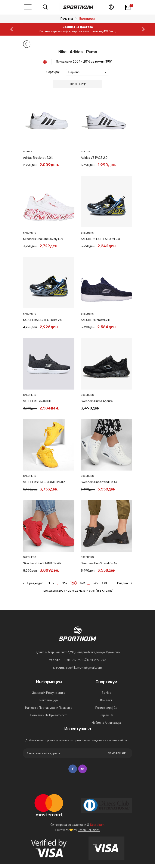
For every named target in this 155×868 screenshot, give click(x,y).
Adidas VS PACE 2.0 (94, 158)
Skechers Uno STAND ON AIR (42, 563)
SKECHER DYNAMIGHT (96, 320)
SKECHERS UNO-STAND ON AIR (44, 482)
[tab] (45, 62)
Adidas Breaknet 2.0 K (38, 158)
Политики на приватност (49, 719)
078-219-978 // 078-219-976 (85, 664)
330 (105, 583)
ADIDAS (28, 151)
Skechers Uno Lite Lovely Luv (43, 239)
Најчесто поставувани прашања (49, 711)
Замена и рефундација (49, 696)
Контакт (106, 704)
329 (96, 583)
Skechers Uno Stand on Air (99, 563)
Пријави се (117, 757)
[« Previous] (34, 585)
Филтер (78, 84)
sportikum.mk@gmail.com (84, 671)
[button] (12, 29)
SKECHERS (30, 233)
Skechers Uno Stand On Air (99, 482)
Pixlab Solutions (89, 834)
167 (64, 583)
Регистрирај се (106, 711)
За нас (106, 696)
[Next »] (122, 583)
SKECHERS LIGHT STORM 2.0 (100, 239)
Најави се (106, 719)
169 (82, 583)
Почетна (67, 19)
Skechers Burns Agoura (97, 401)
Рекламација (49, 704)
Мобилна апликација (106, 726)
